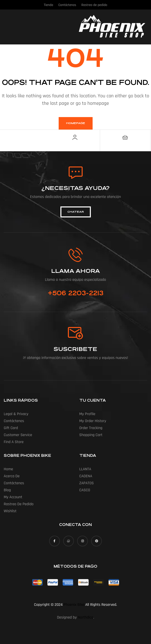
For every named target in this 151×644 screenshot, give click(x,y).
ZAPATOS (87, 483)
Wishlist (10, 511)
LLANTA (85, 469)
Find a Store (14, 442)
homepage (76, 123)
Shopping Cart (91, 435)
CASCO (85, 490)
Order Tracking (91, 428)
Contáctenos (14, 421)
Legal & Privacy (16, 414)
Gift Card (11, 428)
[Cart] (125, 137)
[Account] (75, 137)
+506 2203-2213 (75, 293)
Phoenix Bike (74, 605)
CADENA (86, 476)
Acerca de (12, 476)
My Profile (87, 414)
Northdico (85, 617)
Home (8, 469)
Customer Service (18, 435)
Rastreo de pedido (19, 504)
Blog (7, 490)
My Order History (93, 421)
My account (13, 497)
